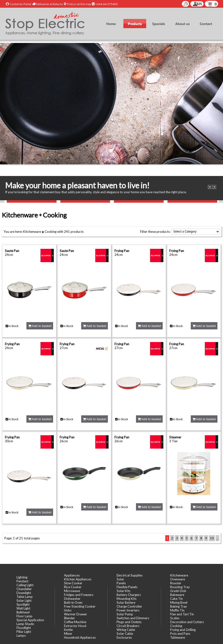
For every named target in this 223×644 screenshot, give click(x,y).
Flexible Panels (127, 587)
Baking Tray (179, 606)
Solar (120, 579)
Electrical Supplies (130, 575)
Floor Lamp (24, 616)
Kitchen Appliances (78, 579)
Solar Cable (125, 634)
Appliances (72, 575)
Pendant (22, 581)
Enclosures (124, 637)
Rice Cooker (73, 587)
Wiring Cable (126, 630)
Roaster (176, 583)
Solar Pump (125, 614)
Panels (121, 583)
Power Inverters (128, 610)
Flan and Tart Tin (182, 614)
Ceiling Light (25, 585)
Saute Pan (12, 251)
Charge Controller (129, 606)
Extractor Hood (75, 626)
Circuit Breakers (128, 626)
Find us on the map (79, 4)
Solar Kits (123, 591)
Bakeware (177, 595)
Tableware (178, 637)
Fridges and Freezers (79, 595)
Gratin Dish (178, 591)
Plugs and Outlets (129, 622)
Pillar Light (24, 632)
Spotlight (23, 604)
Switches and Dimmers (133, 618)
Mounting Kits (127, 599)
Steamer (175, 437)
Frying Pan (122, 251)
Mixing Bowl (179, 602)
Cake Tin (176, 599)
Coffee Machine (75, 622)
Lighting (22, 577)
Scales (175, 618)
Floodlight (24, 628)
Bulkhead (23, 612)
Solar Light (24, 601)
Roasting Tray (180, 587)
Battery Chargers (129, 595)
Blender (69, 618)
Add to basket (40, 326)
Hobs (68, 610)
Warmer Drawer (76, 614)
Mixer (68, 634)
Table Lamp (25, 597)
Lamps (21, 636)
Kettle (68, 630)
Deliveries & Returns (50, 4)
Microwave (72, 591)
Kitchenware (32, 232)
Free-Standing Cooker (80, 606)
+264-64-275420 (106, 4)
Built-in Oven (73, 602)
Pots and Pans (180, 634)
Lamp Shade (25, 624)
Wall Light (23, 608)
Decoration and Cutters (187, 622)
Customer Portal (20, 4)
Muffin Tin (177, 610)
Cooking (51, 232)
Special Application (30, 620)
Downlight (24, 593)
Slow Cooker (73, 583)
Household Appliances (80, 637)
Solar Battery (126, 602)
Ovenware (178, 579)
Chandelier (24, 589)
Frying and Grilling (183, 630)
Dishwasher (72, 599)
